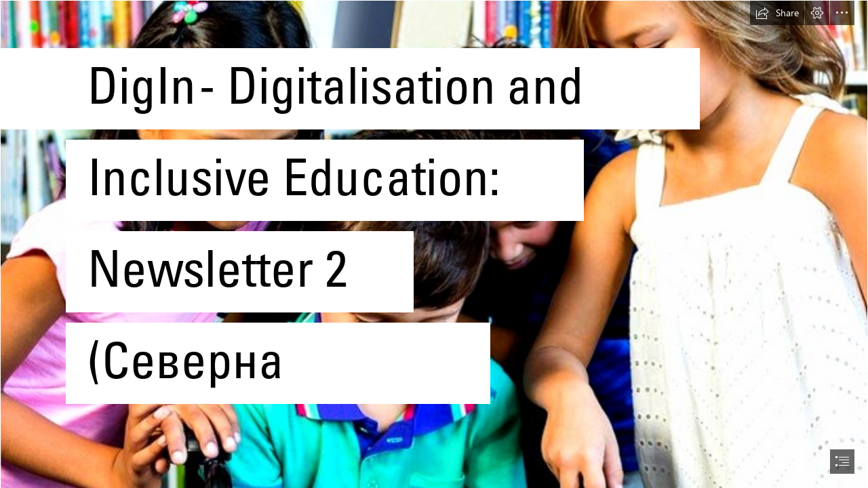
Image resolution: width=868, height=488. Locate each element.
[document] (434, 244)
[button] (777, 13)
